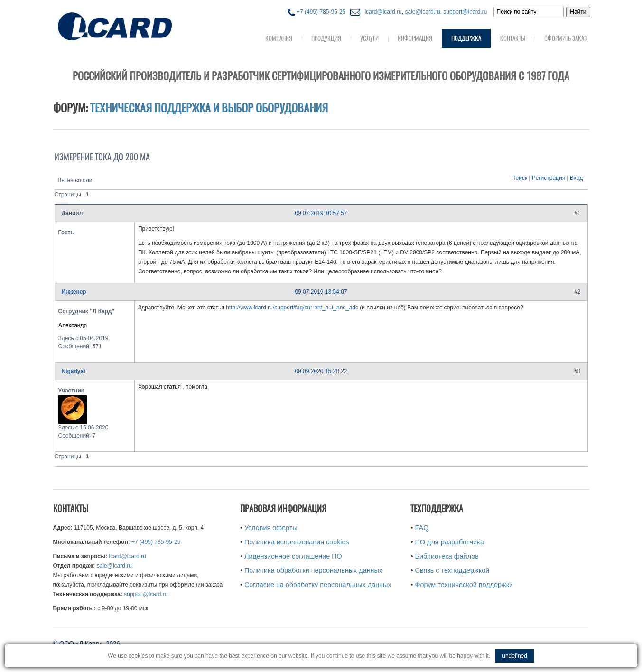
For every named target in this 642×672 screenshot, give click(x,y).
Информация (415, 38)
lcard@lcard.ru (381, 12)
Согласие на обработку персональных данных (318, 585)
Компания (279, 38)
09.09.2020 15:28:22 (321, 371)
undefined (515, 656)
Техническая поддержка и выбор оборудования (209, 108)
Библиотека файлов (447, 556)
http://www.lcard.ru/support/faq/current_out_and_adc (292, 308)
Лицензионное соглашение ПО (293, 556)
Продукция (326, 38)
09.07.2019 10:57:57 (321, 213)
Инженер (74, 292)
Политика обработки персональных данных (313, 570)
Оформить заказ (566, 38)
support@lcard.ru (465, 12)
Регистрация (549, 178)
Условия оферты (271, 528)
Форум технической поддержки (464, 585)
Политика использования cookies (297, 542)
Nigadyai (74, 371)
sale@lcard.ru (422, 12)
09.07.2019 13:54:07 (321, 292)
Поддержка (466, 38)
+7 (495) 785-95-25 (316, 12)
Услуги (369, 38)
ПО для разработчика (450, 542)
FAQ (422, 528)
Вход (576, 178)
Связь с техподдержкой (452, 570)
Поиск (519, 178)
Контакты (513, 38)
